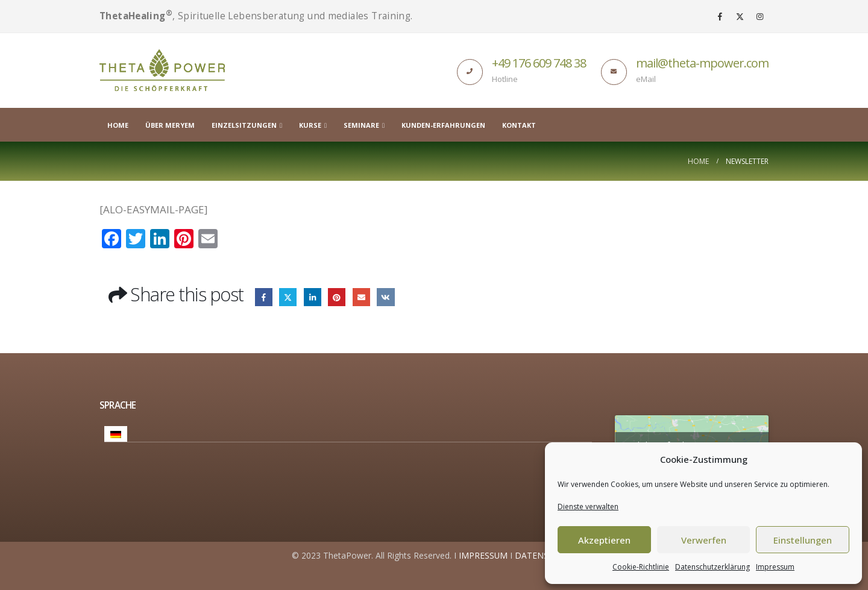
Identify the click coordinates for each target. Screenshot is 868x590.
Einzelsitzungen (244, 125)
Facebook (264, 297)
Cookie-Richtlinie (641, 567)
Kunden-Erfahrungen (443, 125)
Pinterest (337, 297)
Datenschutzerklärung (712, 567)
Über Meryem (170, 125)
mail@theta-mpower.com (702, 63)
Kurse (310, 125)
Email (361, 297)
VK (385, 297)
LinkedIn (313, 297)
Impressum (775, 567)
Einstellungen (803, 540)
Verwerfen (704, 540)
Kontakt (519, 125)
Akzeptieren (604, 540)
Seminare (361, 125)
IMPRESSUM (483, 555)
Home (118, 125)
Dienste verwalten (588, 507)
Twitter (288, 297)
